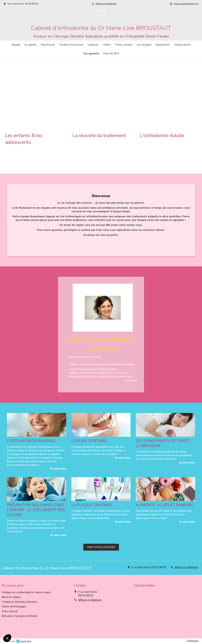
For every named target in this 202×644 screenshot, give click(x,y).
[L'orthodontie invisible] (37, 425)
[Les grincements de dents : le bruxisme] (165, 425)
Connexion (193, 641)
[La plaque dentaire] (101, 489)
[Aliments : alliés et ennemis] (165, 489)
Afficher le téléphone (106, 4)
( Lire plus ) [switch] (131, 380)
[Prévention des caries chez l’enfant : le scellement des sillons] (37, 489)
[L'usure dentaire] (101, 425)
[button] (34, 116)
